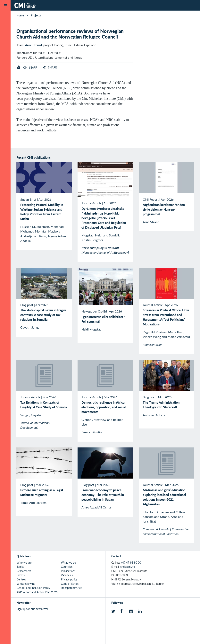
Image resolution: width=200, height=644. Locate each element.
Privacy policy (69, 579)
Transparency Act (71, 588)
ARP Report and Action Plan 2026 (37, 592)
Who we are (24, 562)
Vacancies (67, 575)
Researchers (24, 571)
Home (20, 15)
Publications (68, 571)
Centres (21, 579)
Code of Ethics (70, 584)
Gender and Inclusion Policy (33, 588)
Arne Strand (33, 45)
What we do (68, 562)
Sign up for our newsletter (32, 609)
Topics (20, 567)
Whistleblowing (26, 584)
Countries (67, 567)
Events (21, 575)
